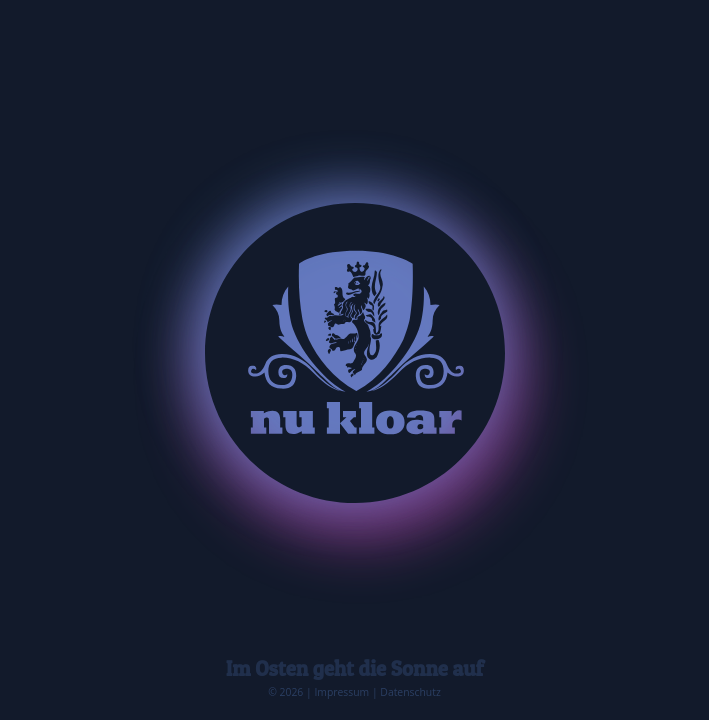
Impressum (341, 692)
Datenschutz (410, 692)
